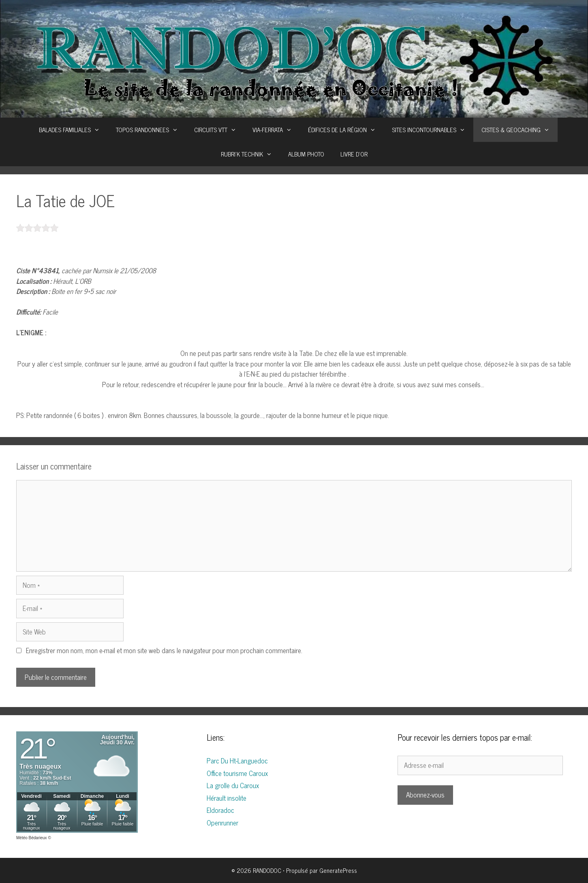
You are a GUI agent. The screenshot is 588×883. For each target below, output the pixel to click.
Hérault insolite (227, 798)
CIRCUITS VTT (219, 130)
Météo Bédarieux (32, 838)
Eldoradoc (220, 810)
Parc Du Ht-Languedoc (237, 761)
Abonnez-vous (425, 795)
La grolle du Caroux (233, 785)
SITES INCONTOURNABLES (433, 130)
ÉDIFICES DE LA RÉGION (346, 130)
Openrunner (222, 823)
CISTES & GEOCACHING (520, 130)
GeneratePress (338, 870)
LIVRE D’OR (354, 154)
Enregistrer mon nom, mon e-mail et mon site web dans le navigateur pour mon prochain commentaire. (164, 650)
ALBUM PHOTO (306, 154)
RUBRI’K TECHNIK (250, 154)
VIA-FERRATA (276, 130)
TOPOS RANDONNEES (151, 130)
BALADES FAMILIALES (73, 130)
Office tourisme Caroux (237, 773)
